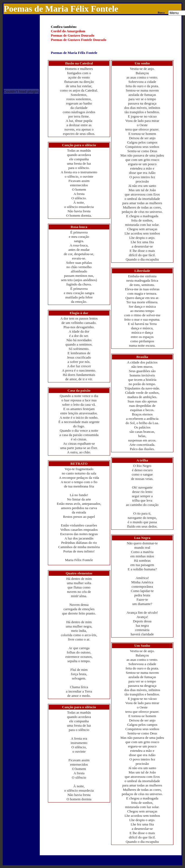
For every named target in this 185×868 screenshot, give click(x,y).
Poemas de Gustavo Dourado (73, 35)
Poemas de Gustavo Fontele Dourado (79, 40)
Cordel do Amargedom (68, 31)
